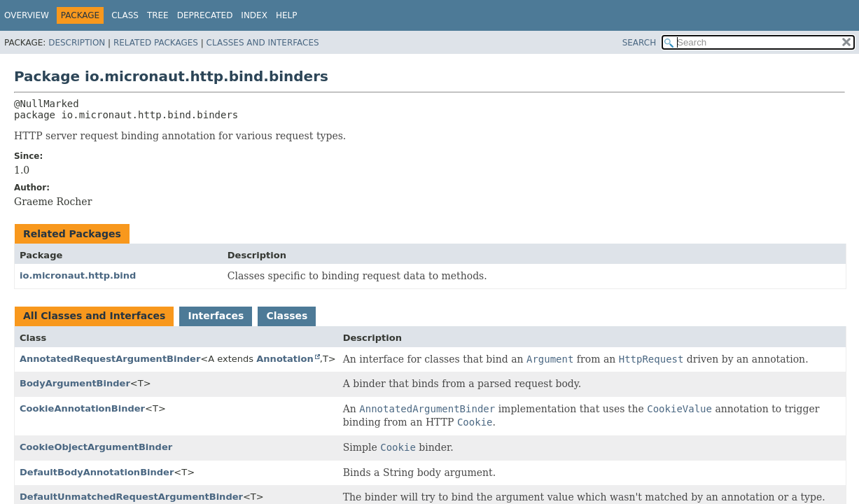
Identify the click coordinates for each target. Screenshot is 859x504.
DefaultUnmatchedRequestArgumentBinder (131, 497)
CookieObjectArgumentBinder (96, 447)
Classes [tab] (287, 316)
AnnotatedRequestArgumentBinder (110, 359)
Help (287, 15)
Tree (158, 15)
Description (77, 43)
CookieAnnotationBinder (82, 408)
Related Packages (156, 43)
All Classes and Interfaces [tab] (94, 316)
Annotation (285, 359)
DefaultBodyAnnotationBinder (97, 472)
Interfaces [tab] (216, 316)
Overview (27, 15)
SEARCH (640, 43)
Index (254, 15)
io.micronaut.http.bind (78, 275)
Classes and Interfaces (263, 43)
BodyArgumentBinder (75, 383)
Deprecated (205, 15)
